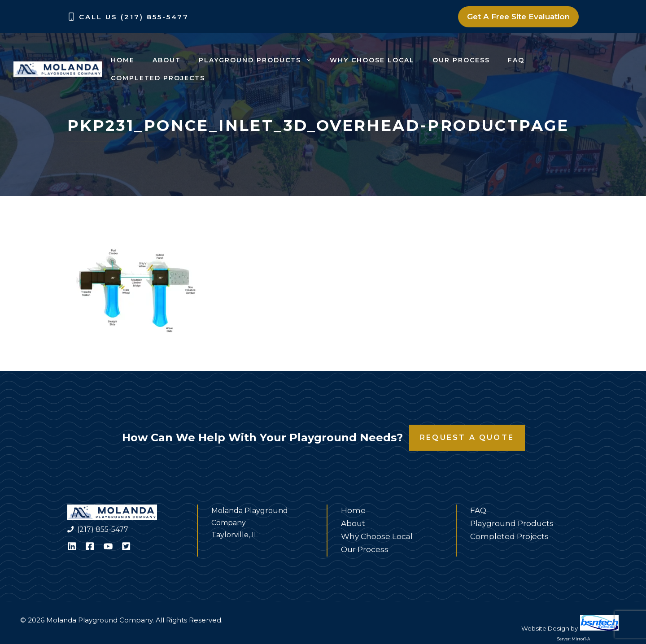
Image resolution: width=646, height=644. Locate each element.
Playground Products (260, 60)
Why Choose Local (372, 60)
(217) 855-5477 (103, 529)
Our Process (461, 60)
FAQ (516, 60)
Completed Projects (158, 78)
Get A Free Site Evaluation (518, 17)
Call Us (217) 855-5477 (134, 17)
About (167, 60)
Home (123, 60)
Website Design (545, 628)
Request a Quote (467, 437)
